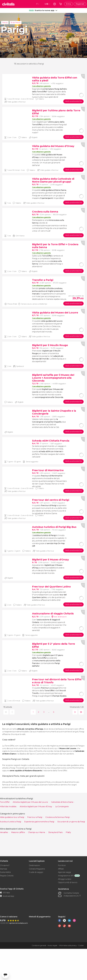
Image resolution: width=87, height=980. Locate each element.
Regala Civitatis (7, 876)
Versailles (4, 832)
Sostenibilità (5, 872)
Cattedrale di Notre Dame (62, 802)
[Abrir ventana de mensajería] (5, 975)
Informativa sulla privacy (68, 945)
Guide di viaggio (36, 872)
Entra (69, 4)
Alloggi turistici (65, 879)
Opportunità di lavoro (68, 882)
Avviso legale (52, 945)
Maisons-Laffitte (18, 832)
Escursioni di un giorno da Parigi (71, 822)
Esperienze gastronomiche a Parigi (39, 822)
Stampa (4, 869)
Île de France (16, 23)
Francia (5, 23)
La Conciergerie (62, 807)
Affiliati (61, 869)
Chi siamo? (5, 865)
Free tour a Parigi (35, 817)
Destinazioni (34, 865)
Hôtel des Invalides (8, 807)
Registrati (80, 4)
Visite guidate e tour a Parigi (12, 817)
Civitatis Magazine (37, 869)
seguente (74, 712)
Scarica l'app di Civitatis (12, 889)
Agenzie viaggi (64, 872)
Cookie (81, 945)
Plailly (68, 832)
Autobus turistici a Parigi (11, 822)
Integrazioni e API (66, 876)
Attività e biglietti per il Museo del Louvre (31, 802)
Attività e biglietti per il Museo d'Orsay (36, 807)
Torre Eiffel (5, 802)
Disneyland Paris (56, 832)
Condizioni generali (39, 945)
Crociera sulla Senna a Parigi (58, 817)
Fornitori (62, 865)
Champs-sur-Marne (37, 832)
